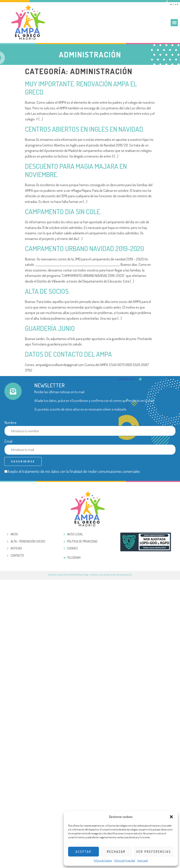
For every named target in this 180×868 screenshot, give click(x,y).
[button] (171, 817)
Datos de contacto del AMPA (68, 354)
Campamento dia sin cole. (63, 211)
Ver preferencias (154, 852)
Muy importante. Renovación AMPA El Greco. (81, 88)
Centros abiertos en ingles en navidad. (85, 129)
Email (8, 441)
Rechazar (116, 852)
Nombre (10, 422)
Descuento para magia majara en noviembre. (76, 170)
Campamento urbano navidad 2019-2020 (84, 248)
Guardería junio (50, 328)
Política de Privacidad (125, 861)
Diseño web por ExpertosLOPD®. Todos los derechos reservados (90, 575)
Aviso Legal (143, 861)
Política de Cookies (103, 861)
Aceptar (83, 852)
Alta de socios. (47, 291)
